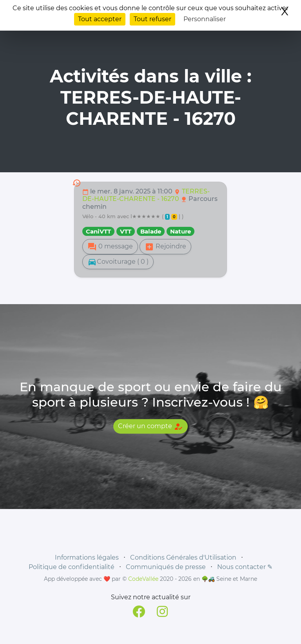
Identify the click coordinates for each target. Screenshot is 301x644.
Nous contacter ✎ (245, 567)
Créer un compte (150, 427)
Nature (180, 231)
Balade (151, 231)
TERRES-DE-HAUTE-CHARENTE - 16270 (146, 195)
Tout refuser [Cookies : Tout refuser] (152, 19)
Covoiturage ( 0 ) (118, 262)
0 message (110, 247)
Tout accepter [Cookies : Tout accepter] (100, 19)
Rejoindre (165, 247)
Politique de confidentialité (72, 567)
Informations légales (87, 557)
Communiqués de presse (166, 567)
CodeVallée (143, 579)
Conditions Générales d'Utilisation (183, 557)
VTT (126, 231)
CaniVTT (98, 231)
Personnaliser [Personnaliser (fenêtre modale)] (205, 19)
